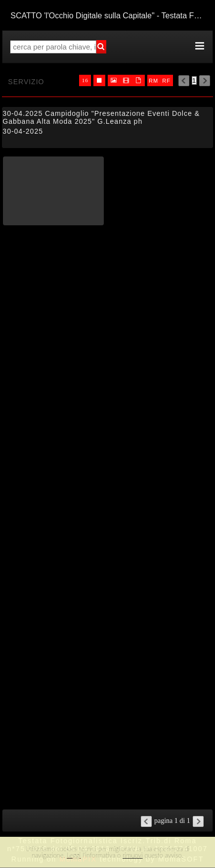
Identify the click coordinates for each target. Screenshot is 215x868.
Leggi (74, 855)
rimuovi (133, 855)
